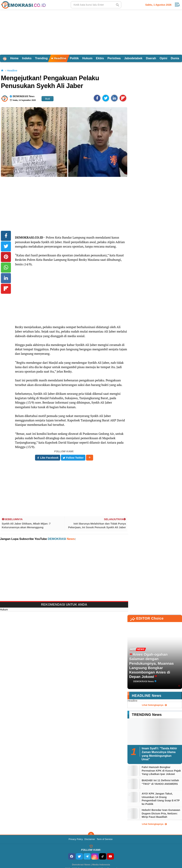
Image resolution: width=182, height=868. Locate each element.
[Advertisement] (91, 32)
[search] (96, 5)
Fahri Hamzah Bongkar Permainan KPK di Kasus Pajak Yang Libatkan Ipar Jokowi (161, 770)
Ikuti (48, 99)
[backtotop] (91, 835)
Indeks (27, 58)
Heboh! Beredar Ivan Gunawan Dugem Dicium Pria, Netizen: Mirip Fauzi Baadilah (161, 813)
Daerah (151, 58)
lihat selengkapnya (155, 705)
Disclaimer (90, 839)
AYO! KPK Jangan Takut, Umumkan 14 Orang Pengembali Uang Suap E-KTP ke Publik (161, 799)
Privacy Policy (76, 839)
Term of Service (105, 839)
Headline (59, 58)
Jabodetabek (133, 58)
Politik (74, 58)
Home (14, 58)
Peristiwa (114, 58)
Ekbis (100, 58)
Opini (163, 58)
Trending (41, 58)
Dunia (175, 58)
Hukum (87, 58)
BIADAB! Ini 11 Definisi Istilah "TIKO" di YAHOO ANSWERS (160, 782)
